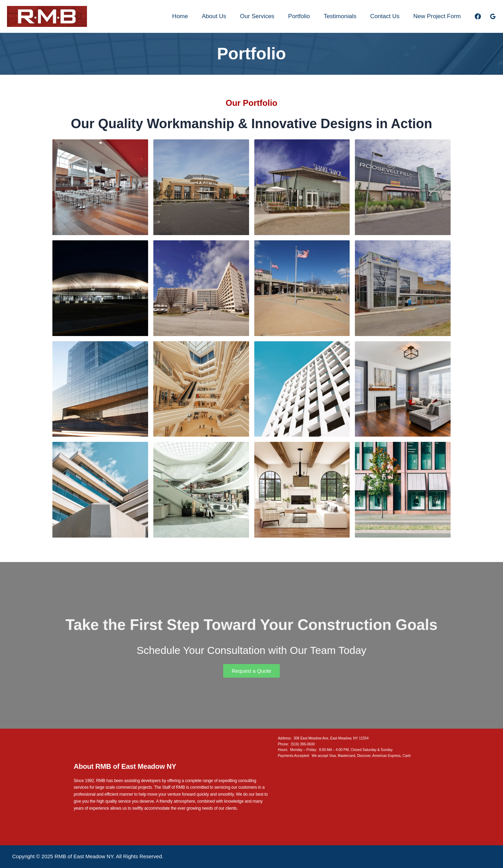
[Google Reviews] (493, 16)
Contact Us (388, 16)
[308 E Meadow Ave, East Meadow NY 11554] (353, 802)
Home (192, 16)
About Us (225, 16)
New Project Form (438, 16)
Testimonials (345, 16)
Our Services (266, 16)
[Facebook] (478, 16)
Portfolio (306, 16)
